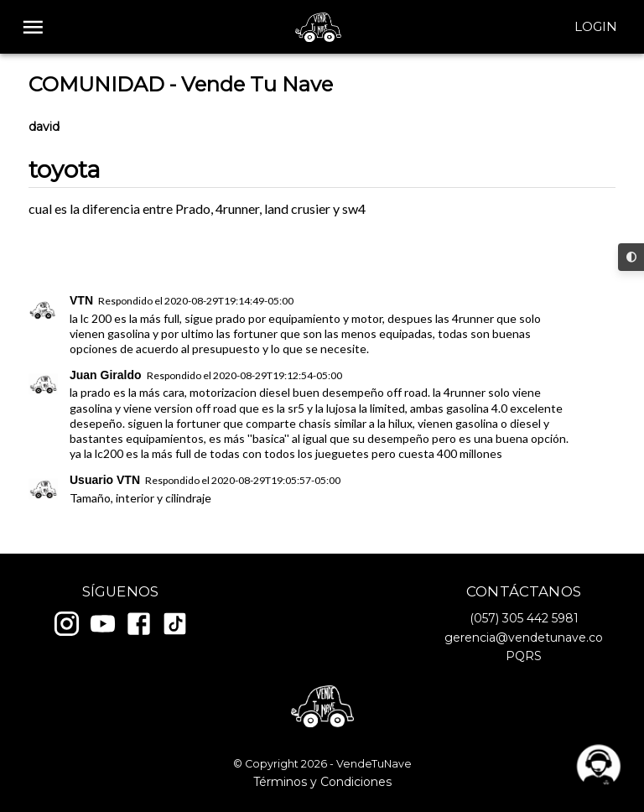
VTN (81, 300)
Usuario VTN (105, 480)
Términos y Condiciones (322, 782)
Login (596, 27)
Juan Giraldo (106, 375)
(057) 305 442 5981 (524, 618)
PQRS (524, 656)
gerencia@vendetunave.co (524, 638)
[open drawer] (33, 27)
